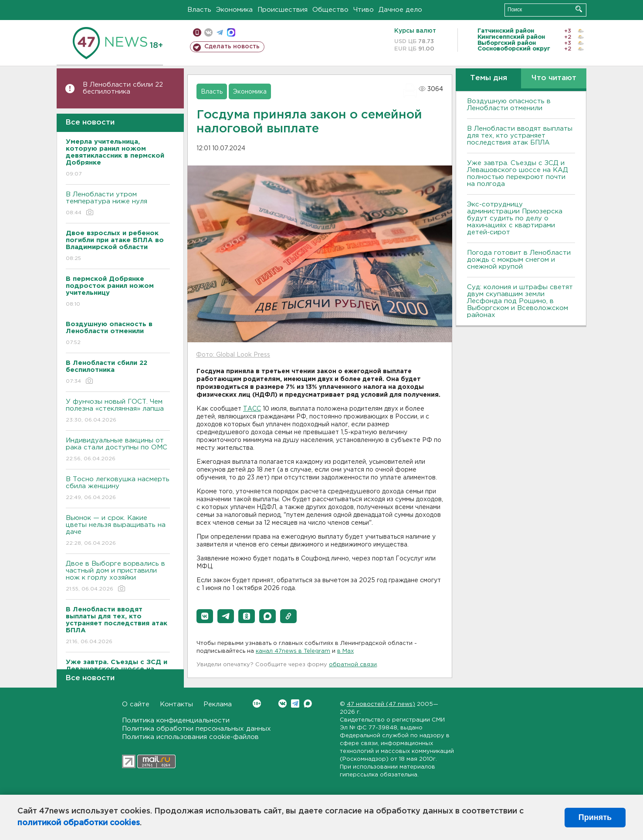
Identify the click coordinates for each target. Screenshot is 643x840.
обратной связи (353, 665)
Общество (330, 10)
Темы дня (489, 78)
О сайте (136, 704)
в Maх (345, 651)
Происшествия (283, 10)
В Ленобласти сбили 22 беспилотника (123, 88)
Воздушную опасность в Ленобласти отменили (509, 105)
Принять (595, 817)
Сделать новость (232, 47)
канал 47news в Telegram (293, 651)
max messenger (231, 32)
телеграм (220, 32)
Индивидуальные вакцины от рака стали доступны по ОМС (118, 450)
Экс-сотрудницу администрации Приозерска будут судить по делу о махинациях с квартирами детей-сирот (515, 218)
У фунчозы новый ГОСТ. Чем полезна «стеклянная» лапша (118, 411)
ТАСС (252, 409)
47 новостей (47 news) (381, 704)
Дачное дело (400, 10)
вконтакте (208, 32)
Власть (199, 10)
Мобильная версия (197, 32)
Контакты (176, 704)
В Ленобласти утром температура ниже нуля (118, 204)
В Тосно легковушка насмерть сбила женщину (118, 489)
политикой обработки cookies (79, 823)
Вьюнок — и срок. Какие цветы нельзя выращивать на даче (118, 531)
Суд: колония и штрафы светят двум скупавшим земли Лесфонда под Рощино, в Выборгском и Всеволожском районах (520, 301)
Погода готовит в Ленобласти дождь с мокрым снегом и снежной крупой (519, 260)
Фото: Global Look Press (233, 355)
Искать (579, 9)
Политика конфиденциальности (176, 720)
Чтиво (364, 10)
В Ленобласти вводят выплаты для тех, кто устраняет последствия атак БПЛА (520, 136)
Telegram (295, 703)
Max (308, 703)
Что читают (554, 78)
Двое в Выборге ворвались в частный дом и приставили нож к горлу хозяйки (118, 577)
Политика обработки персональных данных (196, 729)
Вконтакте (257, 703)
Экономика (234, 10)
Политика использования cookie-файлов (190, 737)
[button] (205, 616)
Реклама (218, 704)
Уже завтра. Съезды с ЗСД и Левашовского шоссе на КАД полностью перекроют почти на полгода (518, 174)
